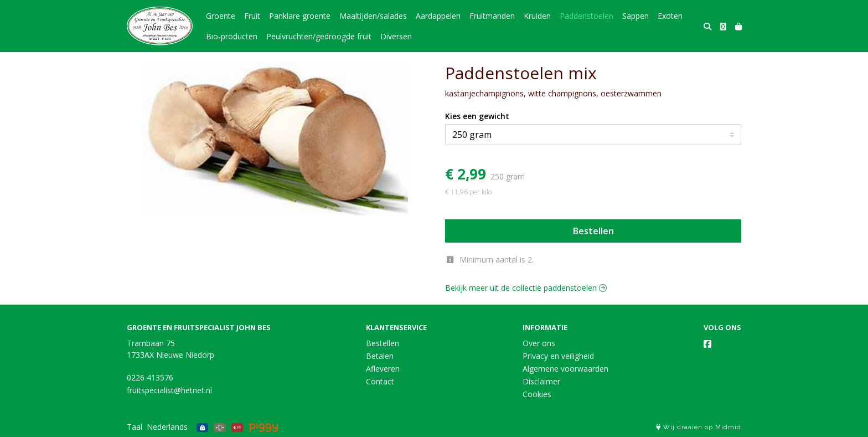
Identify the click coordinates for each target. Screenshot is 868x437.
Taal (135, 427)
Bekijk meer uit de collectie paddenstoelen (526, 288)
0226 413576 (150, 377)
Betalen (380, 356)
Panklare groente (300, 16)
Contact (380, 381)
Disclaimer (541, 381)
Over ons (539, 343)
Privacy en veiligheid (558, 356)
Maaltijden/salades (373, 16)
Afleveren (383, 369)
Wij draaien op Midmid (699, 427)
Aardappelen (438, 16)
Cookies (537, 394)
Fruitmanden (492, 16)
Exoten (670, 16)
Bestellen (593, 231)
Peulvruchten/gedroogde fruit (319, 36)
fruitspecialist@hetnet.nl (169, 390)
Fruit (252, 16)
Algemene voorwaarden (565, 369)
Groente (221, 16)
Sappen (635, 16)
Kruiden (537, 16)
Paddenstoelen (587, 16)
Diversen (396, 36)
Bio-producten (232, 36)
